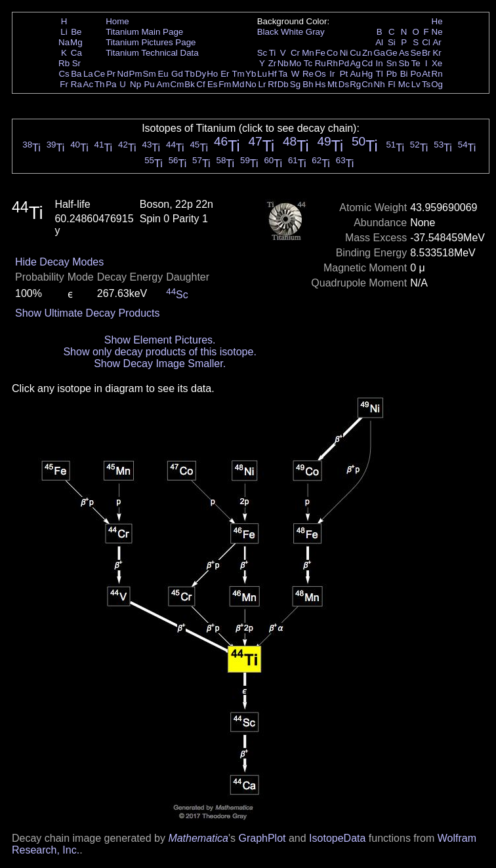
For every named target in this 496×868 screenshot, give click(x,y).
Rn (437, 74)
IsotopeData (337, 838)
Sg (295, 84)
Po (416, 74)
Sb (404, 63)
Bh (308, 84)
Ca (76, 53)
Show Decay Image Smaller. (160, 364)
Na (64, 42)
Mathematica (198, 838)
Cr (295, 53)
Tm (238, 74)
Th (100, 84)
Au (355, 74)
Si (392, 42)
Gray (315, 32)
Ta (283, 74)
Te (416, 63)
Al (379, 42)
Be (76, 32)
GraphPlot (262, 838)
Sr (76, 63)
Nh (380, 84)
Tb (190, 74)
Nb (283, 63)
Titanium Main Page (144, 32)
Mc (404, 84)
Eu (163, 74)
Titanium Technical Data (152, 53)
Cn (367, 84)
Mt (332, 84)
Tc (308, 63)
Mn (308, 53)
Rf (272, 84)
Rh (332, 63)
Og (437, 84)
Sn (392, 63)
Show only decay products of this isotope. (159, 352)
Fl (391, 84)
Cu (355, 53)
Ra (76, 84)
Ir (332, 74)
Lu (262, 74)
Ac (89, 84)
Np (135, 84)
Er (225, 74)
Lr (262, 84)
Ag (355, 63)
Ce (99, 74)
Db (283, 84)
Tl (380, 74)
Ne (437, 32)
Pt (344, 74)
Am (163, 84)
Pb (392, 74)
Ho (212, 74)
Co (332, 53)
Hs (320, 84)
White (292, 32)
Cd (367, 63)
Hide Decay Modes (59, 262)
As (404, 53)
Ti (273, 53)
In (380, 63)
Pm (136, 74)
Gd (177, 74)
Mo (296, 63)
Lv (416, 84)
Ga (379, 53)
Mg (76, 42)
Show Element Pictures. (160, 340)
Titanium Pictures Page (151, 42)
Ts (426, 84)
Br (426, 53)
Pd (344, 63)
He (437, 21)
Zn (367, 53)
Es (213, 84)
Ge (392, 53)
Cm (177, 84)
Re (308, 74)
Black (268, 32)
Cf (200, 84)
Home (117, 21)
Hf (272, 74)
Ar (437, 42)
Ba (76, 74)
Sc (262, 53)
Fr (64, 84)
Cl (426, 42)
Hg (367, 74)
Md (238, 84)
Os (320, 74)
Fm (225, 84)
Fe (320, 53)
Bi (404, 74)
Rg (355, 84)
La (88, 74)
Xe (437, 63)
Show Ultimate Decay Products (88, 313)
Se (416, 53)
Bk (190, 84)
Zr (273, 63)
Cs (64, 74)
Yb (251, 74)
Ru (320, 63)
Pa (111, 84)
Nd (123, 74)
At (426, 74)
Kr (437, 53)
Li (64, 32)
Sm (150, 74)
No (251, 84)
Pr (111, 74)
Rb (64, 63)
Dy (201, 74)
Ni (344, 53)
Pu (149, 84)
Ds (344, 84)
